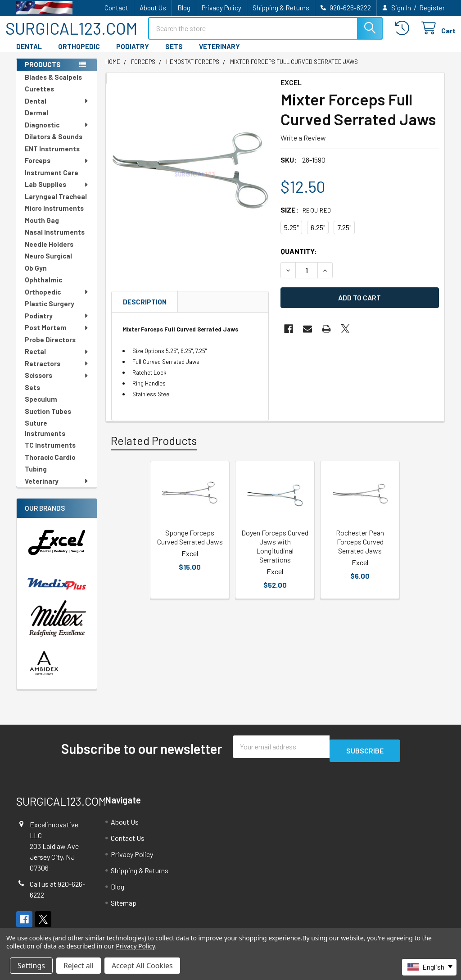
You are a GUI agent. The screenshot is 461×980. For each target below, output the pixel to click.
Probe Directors (50, 348)
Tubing (36, 477)
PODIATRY (133, 54)
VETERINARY (219, 54)
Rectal (57, 359)
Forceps (57, 168)
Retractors (57, 372)
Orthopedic (57, 300)
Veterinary (57, 489)
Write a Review (303, 146)
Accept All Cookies (142, 966)
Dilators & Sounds (54, 145)
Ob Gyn (36, 276)
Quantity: (299, 259)
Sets (32, 395)
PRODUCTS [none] (43, 73)
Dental (57, 109)
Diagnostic (57, 133)
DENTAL (29, 54)
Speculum (41, 407)
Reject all (79, 966)
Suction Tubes (48, 419)
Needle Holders (49, 252)
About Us (153, 8)
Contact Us (128, 842)
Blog (184, 8)
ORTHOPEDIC (79, 54)
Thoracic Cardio (50, 465)
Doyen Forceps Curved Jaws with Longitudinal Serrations (275, 554)
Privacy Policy (221, 8)
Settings (31, 966)
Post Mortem (57, 336)
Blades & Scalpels (53, 85)
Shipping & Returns (281, 8)
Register (432, 8)
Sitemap (124, 907)
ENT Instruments (52, 157)
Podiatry (57, 324)
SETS (174, 54)
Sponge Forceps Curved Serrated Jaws (190, 545)
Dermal (36, 121)
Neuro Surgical (48, 264)
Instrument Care (52, 181)
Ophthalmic (43, 288)
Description (145, 310)
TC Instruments (50, 453)
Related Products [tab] (154, 449)
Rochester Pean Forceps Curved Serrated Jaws (360, 550)
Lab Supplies (57, 192)
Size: (306, 218)
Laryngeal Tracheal (56, 204)
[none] (191, 176)
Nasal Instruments (55, 240)
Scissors (57, 383)
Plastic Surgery (50, 312)
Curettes (39, 97)
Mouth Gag (42, 228)
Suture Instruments (45, 436)
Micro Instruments (54, 216)
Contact (116, 8)
